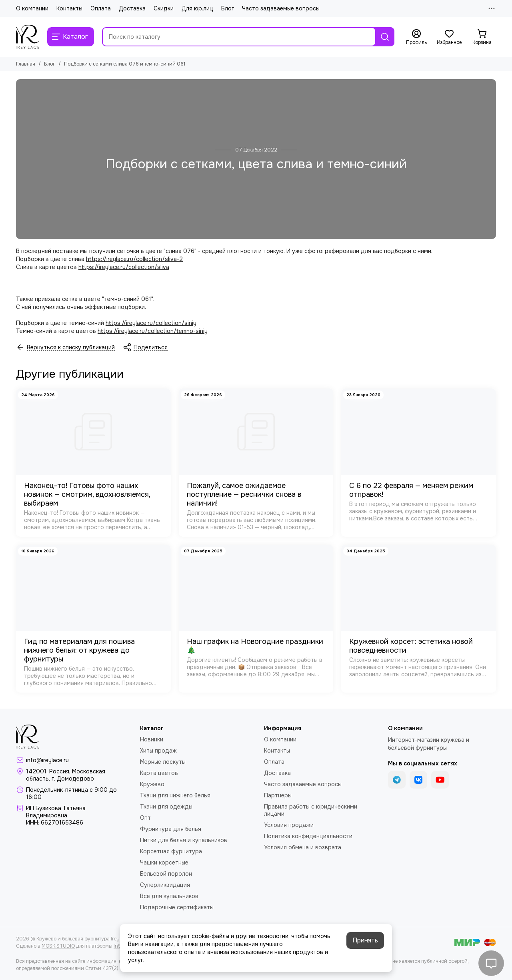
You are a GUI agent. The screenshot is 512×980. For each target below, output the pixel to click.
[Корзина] (482, 37)
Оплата (101, 8)
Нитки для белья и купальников (184, 840)
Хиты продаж (158, 751)
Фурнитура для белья (171, 829)
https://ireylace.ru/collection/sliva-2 (134, 259)
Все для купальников (169, 896)
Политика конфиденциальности (308, 836)
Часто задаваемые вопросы (281, 8)
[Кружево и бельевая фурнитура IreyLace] (28, 37)
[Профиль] (416, 37)
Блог (228, 8)
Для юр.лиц (197, 8)
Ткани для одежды (166, 807)
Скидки (164, 8)
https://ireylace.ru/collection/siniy (151, 323)
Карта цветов (159, 773)
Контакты (69, 8)
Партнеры (278, 795)
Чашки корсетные (164, 862)
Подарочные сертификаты (177, 907)
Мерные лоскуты (163, 762)
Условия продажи (289, 825)
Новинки (152, 739)
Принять (365, 940)
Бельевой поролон (166, 874)
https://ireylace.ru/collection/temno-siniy (153, 331)
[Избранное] (449, 37)
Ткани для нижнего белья (175, 795)
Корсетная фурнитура (171, 851)
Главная (26, 64)
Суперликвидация (165, 885)
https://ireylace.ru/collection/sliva (124, 267)
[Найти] (385, 37)
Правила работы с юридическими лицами (311, 810)
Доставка (132, 8)
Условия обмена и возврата (303, 847)
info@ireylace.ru (47, 760)
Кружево (152, 784)
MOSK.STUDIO (58, 946)
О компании (32, 8)
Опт (145, 818)
